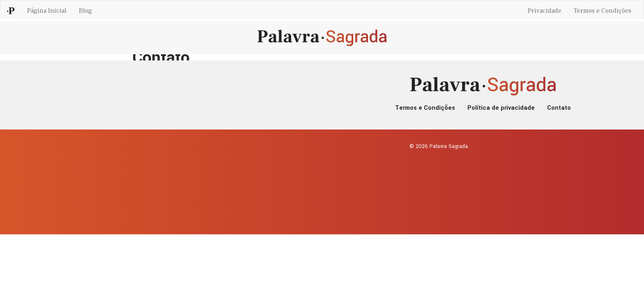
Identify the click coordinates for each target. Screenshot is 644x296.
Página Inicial (47, 11)
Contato (559, 108)
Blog (85, 11)
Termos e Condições (603, 11)
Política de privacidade (501, 108)
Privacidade (545, 11)
